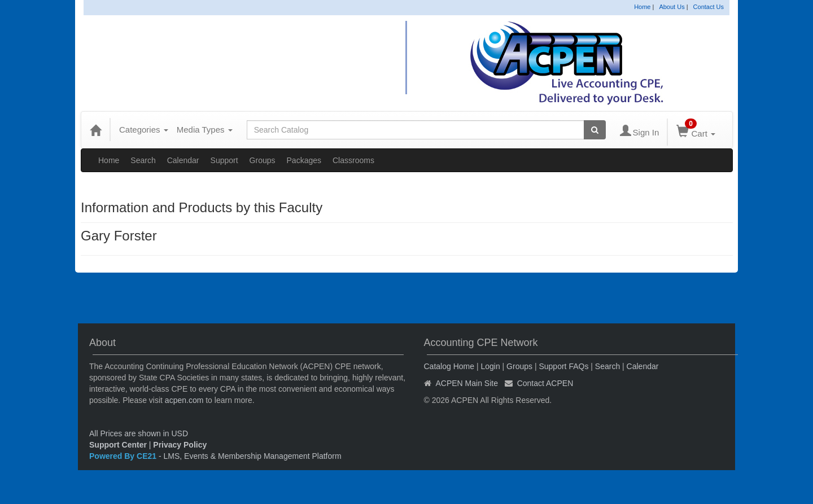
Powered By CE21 (124, 456)
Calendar (183, 160)
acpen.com (184, 400)
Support (224, 160)
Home (642, 7)
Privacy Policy (180, 445)
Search (143, 160)
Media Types (205, 130)
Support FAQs (563, 366)
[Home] (95, 130)
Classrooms (353, 160)
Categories (144, 130)
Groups (263, 160)
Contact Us (709, 7)
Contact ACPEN (545, 383)
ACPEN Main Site (467, 383)
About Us (672, 7)
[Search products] (595, 130)
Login (490, 366)
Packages (304, 160)
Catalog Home (449, 366)
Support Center (118, 445)
